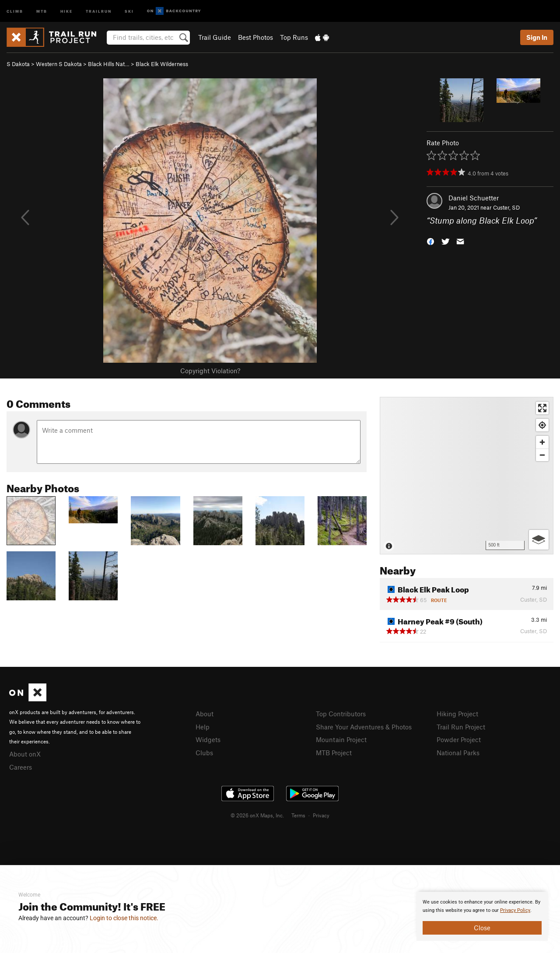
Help (203, 727)
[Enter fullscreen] (542, 408)
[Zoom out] (542, 455)
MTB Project (334, 753)
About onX (25, 754)
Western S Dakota (59, 64)
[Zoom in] (542, 442)
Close (482, 928)
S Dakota (18, 64)
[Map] (467, 476)
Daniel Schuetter (474, 198)
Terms (298, 815)
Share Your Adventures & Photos (364, 727)
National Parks (458, 753)
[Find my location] (542, 425)
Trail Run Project (461, 727)
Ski (129, 11)
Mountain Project (341, 739)
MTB (42, 11)
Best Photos (255, 37)
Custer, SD (506, 207)
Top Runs (294, 37)
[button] (430, 241)
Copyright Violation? (210, 371)
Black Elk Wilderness (162, 64)
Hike (66, 11)
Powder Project (459, 739)
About (205, 714)
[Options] (539, 540)
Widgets (208, 739)
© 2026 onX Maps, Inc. (257, 815)
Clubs (204, 753)
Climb (15, 11)
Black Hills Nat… (109, 64)
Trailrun (99, 11)
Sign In (537, 37)
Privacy (321, 815)
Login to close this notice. (124, 918)
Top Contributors (341, 714)
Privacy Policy (515, 910)
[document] (482, 916)
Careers (21, 767)
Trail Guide (215, 37)
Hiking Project (457, 714)
